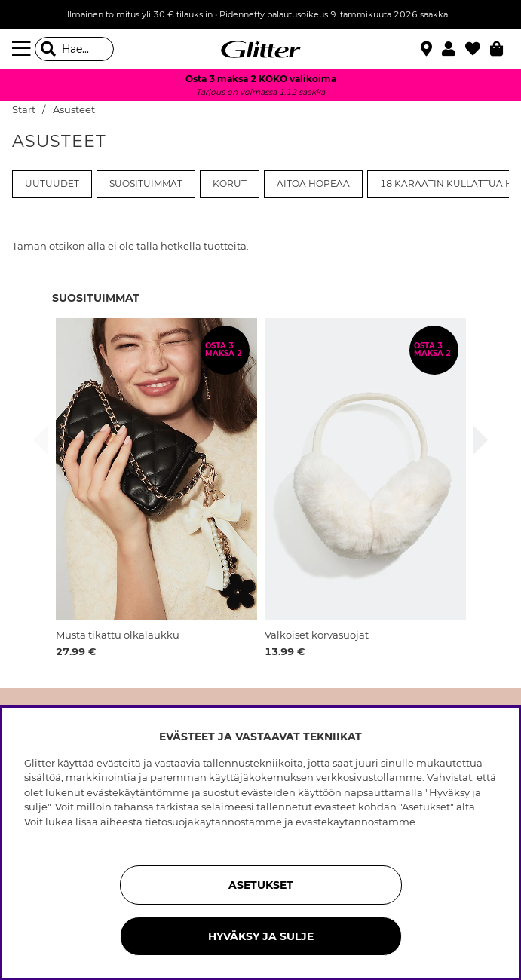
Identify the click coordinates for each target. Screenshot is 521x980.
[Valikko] (23, 49)
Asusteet (74, 110)
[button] (454, 49)
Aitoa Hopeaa (313, 184)
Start (24, 110)
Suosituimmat (146, 184)
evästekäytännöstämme (356, 822)
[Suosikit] (478, 49)
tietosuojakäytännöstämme (213, 822)
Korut (230, 184)
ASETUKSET (261, 885)
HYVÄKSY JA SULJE (261, 936)
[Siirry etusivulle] (261, 49)
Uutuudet (52, 184)
